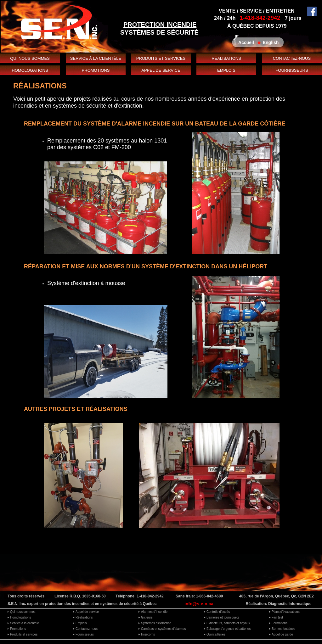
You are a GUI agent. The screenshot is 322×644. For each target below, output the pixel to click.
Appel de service (87, 612)
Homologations (21, 617)
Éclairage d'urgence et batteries (229, 629)
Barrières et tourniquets (223, 617)
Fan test (277, 617)
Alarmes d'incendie (154, 612)
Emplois (81, 623)
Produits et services (24, 634)
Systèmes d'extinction (156, 623)
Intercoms (148, 634)
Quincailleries (216, 634)
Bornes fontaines (283, 629)
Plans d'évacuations (286, 612)
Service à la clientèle (25, 623)
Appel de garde (282, 634)
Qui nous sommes (23, 612)
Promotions (18, 629)
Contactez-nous (87, 629)
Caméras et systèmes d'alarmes (164, 629)
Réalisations (84, 617)
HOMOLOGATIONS (30, 70)
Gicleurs (147, 617)
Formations (280, 623)
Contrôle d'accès (218, 612)
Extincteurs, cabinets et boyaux (228, 623)
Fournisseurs (85, 634)
